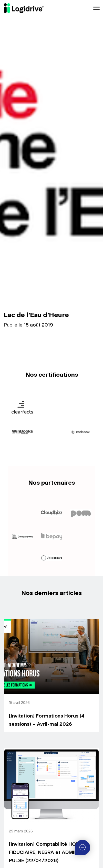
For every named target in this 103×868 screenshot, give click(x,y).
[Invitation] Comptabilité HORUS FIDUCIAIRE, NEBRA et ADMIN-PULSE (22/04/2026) (47, 853)
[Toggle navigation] (96, 8)
